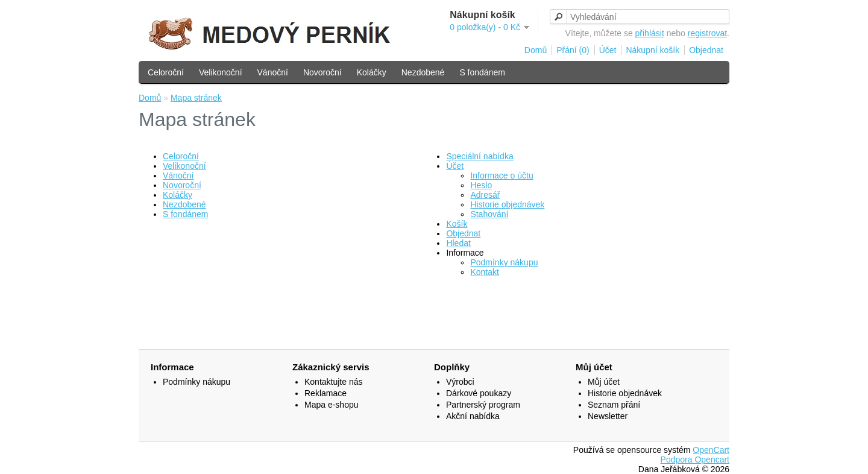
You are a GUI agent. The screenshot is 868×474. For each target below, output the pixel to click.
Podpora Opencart (695, 460)
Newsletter (608, 416)
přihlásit (650, 33)
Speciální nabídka (480, 156)
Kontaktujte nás (334, 382)
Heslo (481, 185)
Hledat (458, 243)
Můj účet (604, 382)
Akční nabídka (473, 416)
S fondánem (482, 72)
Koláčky (372, 72)
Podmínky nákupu (504, 262)
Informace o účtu (502, 175)
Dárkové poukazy (479, 393)
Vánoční (273, 72)
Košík (457, 224)
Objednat (706, 50)
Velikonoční (221, 72)
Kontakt (484, 272)
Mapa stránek (196, 98)
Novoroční (322, 72)
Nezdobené (423, 72)
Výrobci (460, 382)
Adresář (485, 195)
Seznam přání (614, 405)
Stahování (489, 214)
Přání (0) (573, 50)
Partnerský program (483, 405)
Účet (608, 50)
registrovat (707, 33)
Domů (536, 50)
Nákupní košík (653, 50)
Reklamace (325, 393)
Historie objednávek (507, 204)
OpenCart (711, 450)
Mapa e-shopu (332, 405)
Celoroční (166, 72)
